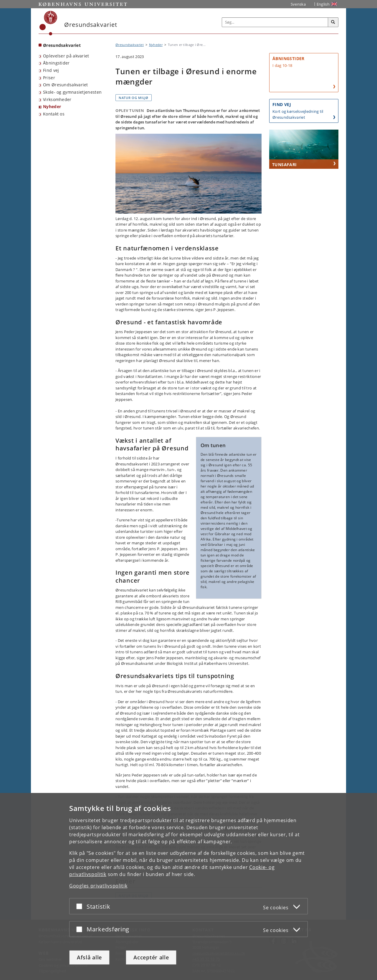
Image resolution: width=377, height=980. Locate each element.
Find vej (51, 70)
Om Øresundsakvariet (66, 85)
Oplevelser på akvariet (66, 56)
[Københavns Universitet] (48, 23)
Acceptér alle (151, 957)
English (323, 4)
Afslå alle (89, 957)
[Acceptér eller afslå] (81, 906)
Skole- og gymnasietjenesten (72, 92)
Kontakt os (54, 114)
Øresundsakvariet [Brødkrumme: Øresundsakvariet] (130, 45)
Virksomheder (57, 99)
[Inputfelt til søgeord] (275, 22)
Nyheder (52, 106)
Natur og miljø (134, 98)
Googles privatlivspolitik (98, 886)
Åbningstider (56, 63)
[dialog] (188, 886)
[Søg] (333, 22)
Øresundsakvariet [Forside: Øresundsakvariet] (62, 45)
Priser (49, 78)
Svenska (298, 4)
